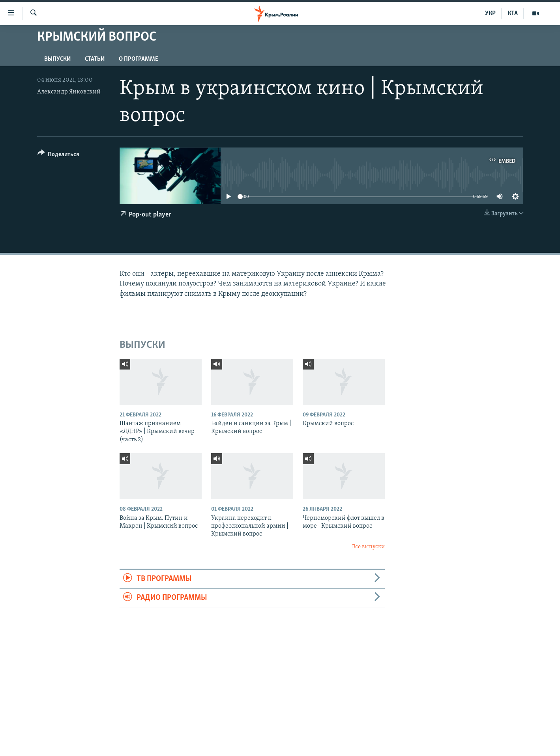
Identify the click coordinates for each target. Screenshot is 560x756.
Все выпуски (368, 547)
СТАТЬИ (95, 59)
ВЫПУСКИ (57, 59)
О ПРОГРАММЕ (139, 59)
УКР (490, 13)
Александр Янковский (69, 92)
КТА (513, 13)
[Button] (59, 156)
